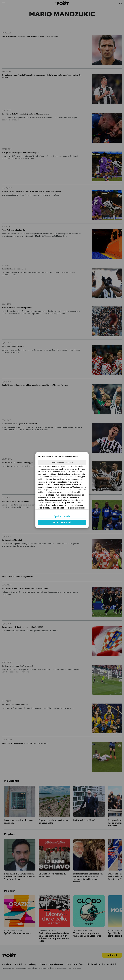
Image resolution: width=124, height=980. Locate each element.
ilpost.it (74, 500)
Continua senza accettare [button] (62, 463)
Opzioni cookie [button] (62, 516)
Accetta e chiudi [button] (62, 522)
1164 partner (63, 497)
